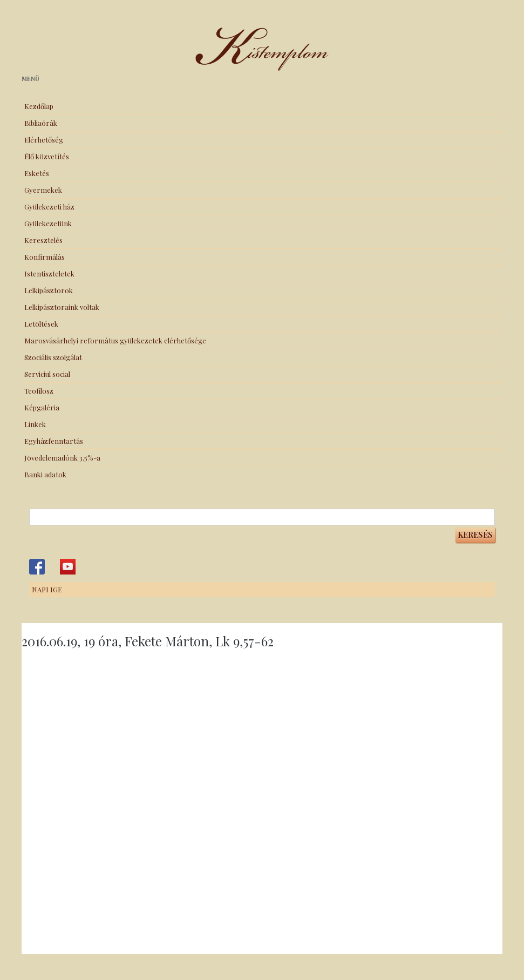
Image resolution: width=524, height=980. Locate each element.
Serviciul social (47, 374)
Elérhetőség (44, 140)
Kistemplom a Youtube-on (68, 567)
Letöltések (41, 324)
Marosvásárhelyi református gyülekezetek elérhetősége (115, 340)
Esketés (37, 173)
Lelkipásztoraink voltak (62, 307)
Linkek (35, 424)
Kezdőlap (39, 106)
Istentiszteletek (49, 273)
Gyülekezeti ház (49, 207)
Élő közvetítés (47, 156)
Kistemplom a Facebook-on (37, 567)
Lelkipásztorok (49, 290)
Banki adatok (45, 474)
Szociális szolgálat (53, 357)
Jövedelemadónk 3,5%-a (62, 458)
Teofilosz (39, 391)
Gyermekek (43, 190)
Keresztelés (43, 240)
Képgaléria (42, 407)
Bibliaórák (41, 123)
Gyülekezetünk (48, 223)
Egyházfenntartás (54, 441)
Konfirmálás (45, 257)
